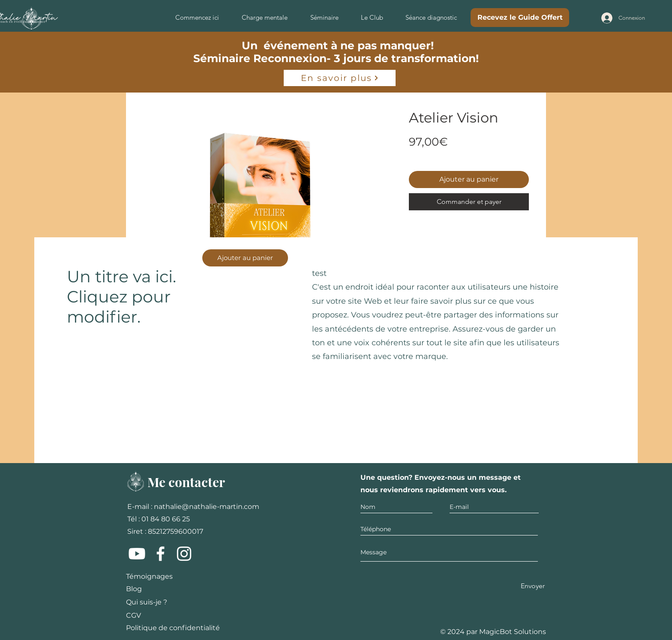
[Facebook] (160, 554)
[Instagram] (184, 554)
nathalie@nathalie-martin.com (207, 507)
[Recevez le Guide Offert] (520, 18)
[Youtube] (137, 554)
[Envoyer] (533, 586)
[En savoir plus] (340, 78)
